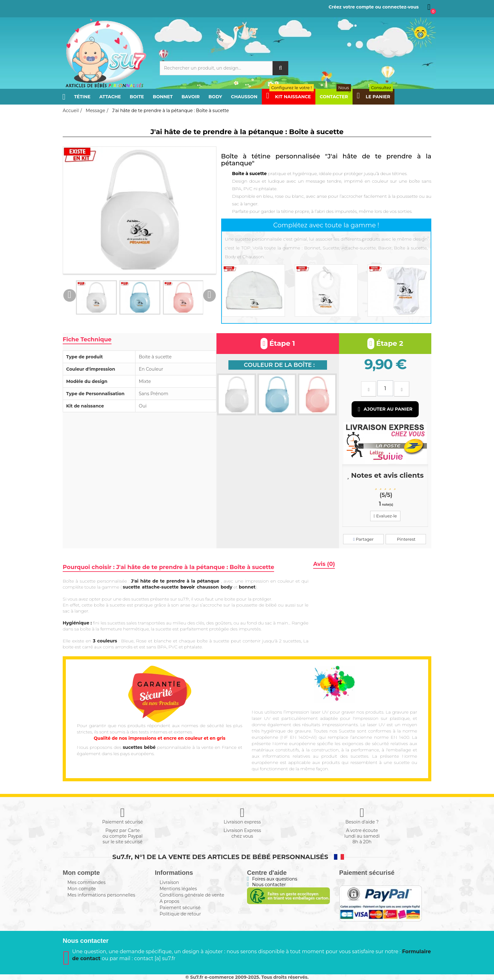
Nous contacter (269, 885)
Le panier (375, 97)
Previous (70, 295)
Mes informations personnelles (101, 895)
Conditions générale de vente (192, 895)
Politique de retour (180, 914)
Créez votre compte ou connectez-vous (374, 7)
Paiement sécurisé (180, 908)
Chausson (244, 97)
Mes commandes (86, 882)
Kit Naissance (290, 97)
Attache (110, 97)
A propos (170, 901)
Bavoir (191, 97)
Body (215, 97)
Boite (137, 97)
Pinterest (405, 539)
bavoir (188, 587)
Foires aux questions (275, 879)
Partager (363, 539)
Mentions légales (178, 889)
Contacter (335, 97)
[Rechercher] (224, 68)
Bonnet (163, 97)
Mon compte (82, 889)
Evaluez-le (385, 516)
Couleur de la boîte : (279, 365)
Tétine (82, 97)
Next (210, 295)
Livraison (169, 882)
